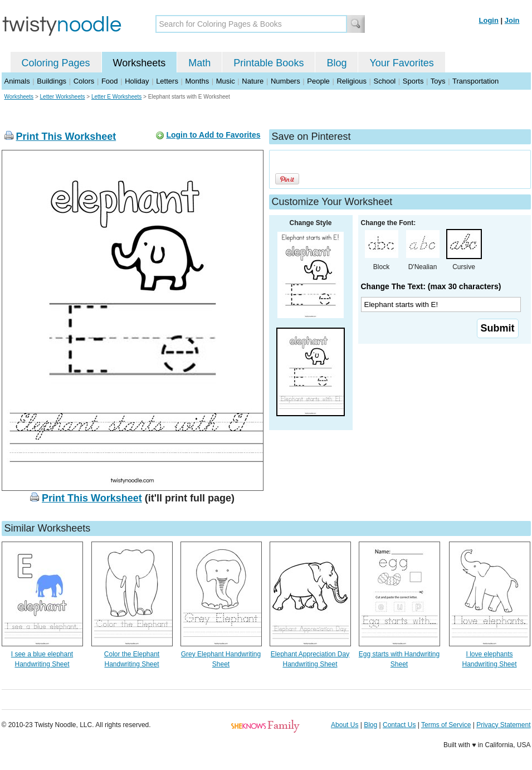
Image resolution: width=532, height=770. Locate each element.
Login (489, 20)
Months (197, 81)
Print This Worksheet (66, 137)
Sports (413, 81)
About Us (345, 725)
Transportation (475, 81)
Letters (167, 81)
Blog (336, 63)
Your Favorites (401, 63)
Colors (84, 81)
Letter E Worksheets (116, 97)
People (318, 81)
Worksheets (140, 63)
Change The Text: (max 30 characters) (431, 286)
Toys (438, 81)
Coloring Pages (56, 63)
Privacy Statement (503, 725)
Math (199, 63)
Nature (253, 81)
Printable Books (269, 63)
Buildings (52, 81)
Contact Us (399, 725)
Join (512, 20)
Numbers (285, 81)
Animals (17, 81)
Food (110, 81)
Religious (351, 81)
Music (226, 81)
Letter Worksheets (63, 97)
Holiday (137, 81)
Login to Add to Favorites (213, 135)
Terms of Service (446, 725)
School (385, 81)
